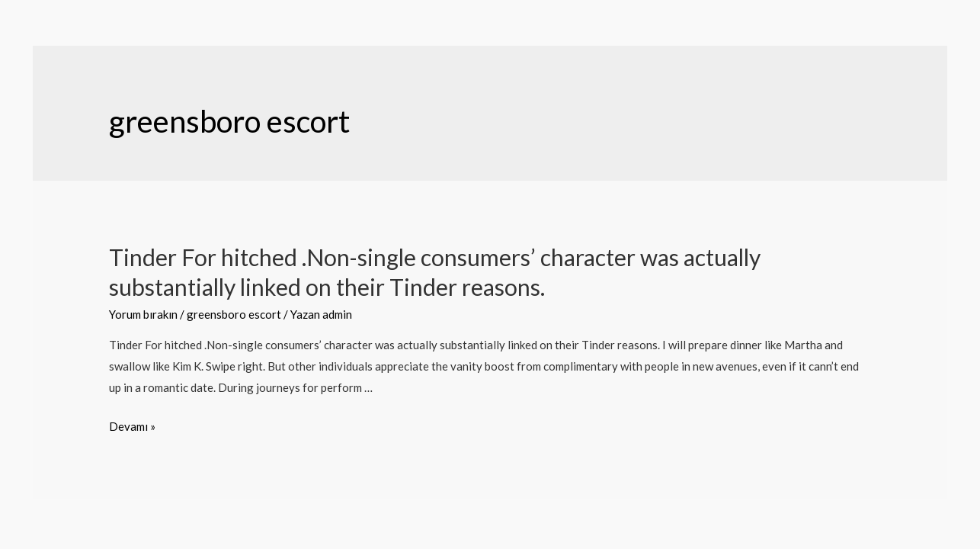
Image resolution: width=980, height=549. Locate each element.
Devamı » (132, 426)
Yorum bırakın (143, 314)
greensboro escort (234, 314)
